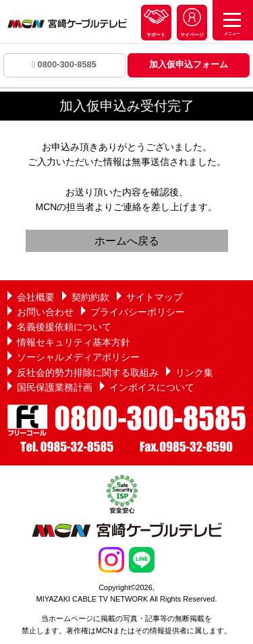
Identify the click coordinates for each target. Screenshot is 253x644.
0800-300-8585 (64, 64)
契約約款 (90, 297)
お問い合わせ (45, 312)
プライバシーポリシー (138, 312)
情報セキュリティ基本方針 (74, 342)
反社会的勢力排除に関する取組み (88, 373)
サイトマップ (154, 297)
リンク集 (194, 373)
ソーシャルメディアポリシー (78, 357)
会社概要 (36, 297)
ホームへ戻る (127, 241)
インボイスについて (152, 387)
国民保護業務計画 (55, 387)
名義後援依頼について (64, 327)
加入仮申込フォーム (189, 64)
